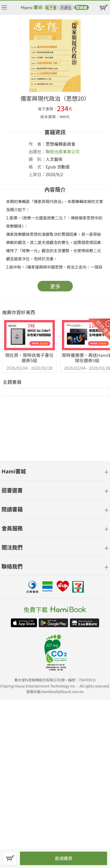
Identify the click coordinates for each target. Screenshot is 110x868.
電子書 (51, 7)
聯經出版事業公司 (63, 151)
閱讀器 (81, 7)
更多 (55, 286)
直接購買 (63, 858)
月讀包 (66, 7)
